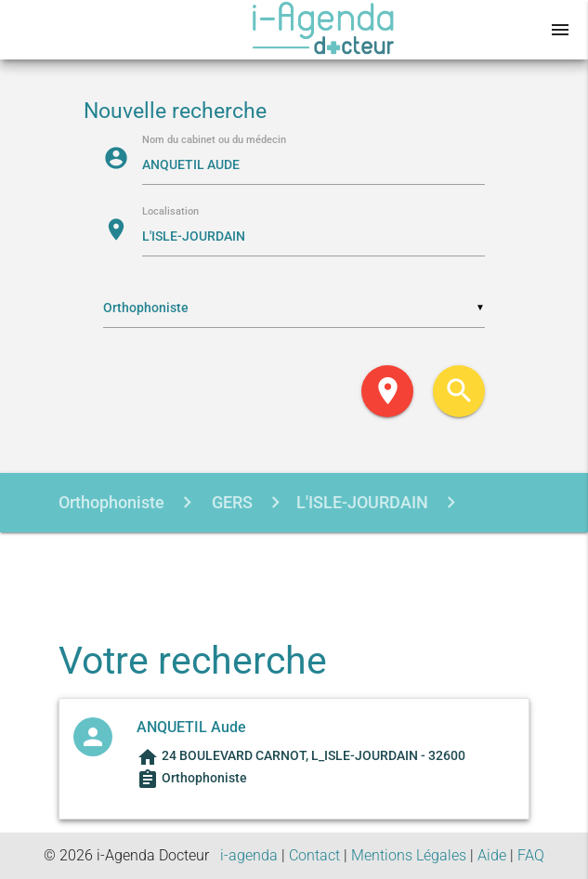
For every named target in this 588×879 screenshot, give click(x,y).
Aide (492, 855)
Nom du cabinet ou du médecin (214, 141)
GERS (230, 502)
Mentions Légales (409, 855)
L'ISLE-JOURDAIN (362, 502)
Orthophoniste (111, 502)
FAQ (531, 855)
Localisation (170, 212)
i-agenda (249, 855)
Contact (314, 855)
